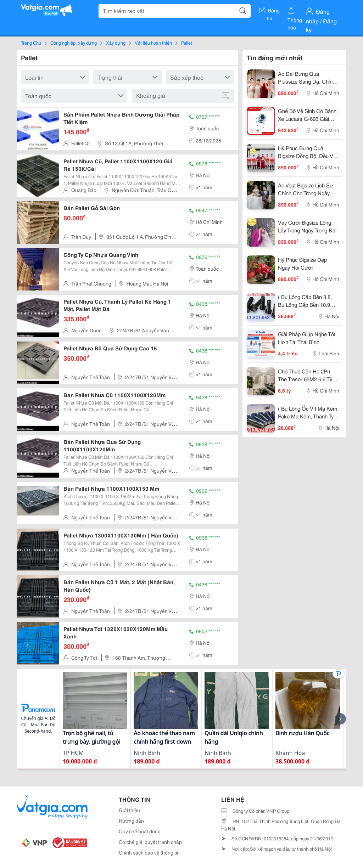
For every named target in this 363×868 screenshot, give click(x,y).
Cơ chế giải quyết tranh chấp (150, 842)
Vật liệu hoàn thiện (153, 43)
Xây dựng (116, 43)
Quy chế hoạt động (140, 831)
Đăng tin (269, 12)
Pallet (187, 43)
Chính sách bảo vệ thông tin (149, 852)
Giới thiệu (129, 810)
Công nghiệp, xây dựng (74, 43)
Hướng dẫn (131, 821)
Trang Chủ (31, 43)
